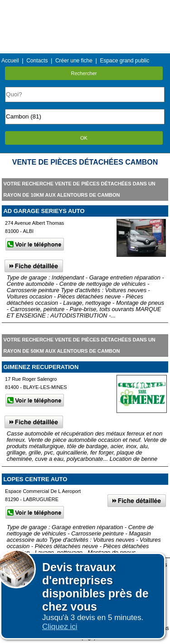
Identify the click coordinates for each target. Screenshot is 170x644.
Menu (85, 7)
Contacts (37, 61)
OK (84, 138)
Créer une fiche (74, 61)
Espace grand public (124, 61)
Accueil (10, 61)
